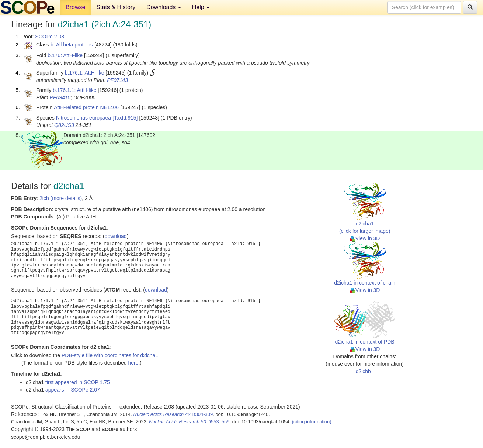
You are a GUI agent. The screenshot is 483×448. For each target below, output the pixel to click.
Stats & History (116, 7)
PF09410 (60, 97)
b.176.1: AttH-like (85, 73)
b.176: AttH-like (65, 55)
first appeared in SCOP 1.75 (78, 382)
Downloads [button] (164, 7)
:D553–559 (189, 422)
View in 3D (365, 238)
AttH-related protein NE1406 (86, 107)
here (133, 363)
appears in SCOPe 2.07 (73, 390)
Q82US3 (64, 125)
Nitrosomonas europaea (84, 118)
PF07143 (117, 80)
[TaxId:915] (125, 118)
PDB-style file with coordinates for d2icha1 (110, 355)
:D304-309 (173, 414)
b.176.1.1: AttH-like (74, 90)
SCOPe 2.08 (50, 37)
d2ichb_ (365, 371)
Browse (75, 7)
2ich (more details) (61, 198)
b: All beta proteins (72, 45)
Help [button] (201, 7)
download (116, 236)
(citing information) (312, 422)
